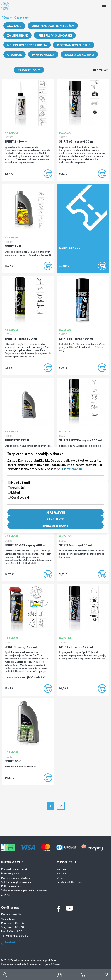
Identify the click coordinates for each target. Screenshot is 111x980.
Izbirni (15, 492)
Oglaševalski (20, 497)
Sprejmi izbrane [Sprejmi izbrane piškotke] (55, 526)
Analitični (18, 488)
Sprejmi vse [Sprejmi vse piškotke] (56, 512)
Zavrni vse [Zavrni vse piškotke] (55, 519)
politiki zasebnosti (69, 469)
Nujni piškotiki (21, 483)
